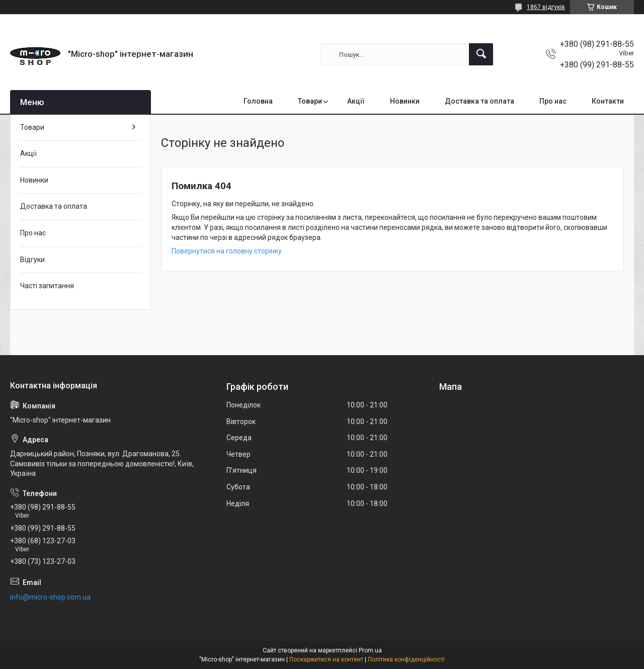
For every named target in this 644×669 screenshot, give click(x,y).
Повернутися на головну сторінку (227, 251)
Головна (258, 101)
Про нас (553, 101)
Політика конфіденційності (406, 659)
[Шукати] (481, 54)
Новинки (405, 101)
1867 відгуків (546, 7)
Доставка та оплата (479, 101)
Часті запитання (47, 286)
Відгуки (32, 260)
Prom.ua (370, 650)
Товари (310, 101)
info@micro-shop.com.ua (50, 597)
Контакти (608, 101)
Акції (356, 101)
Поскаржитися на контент (326, 659)
